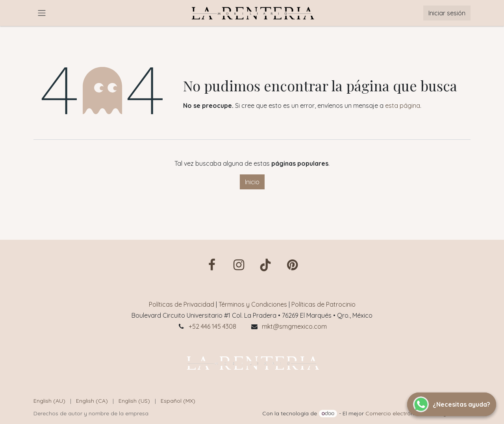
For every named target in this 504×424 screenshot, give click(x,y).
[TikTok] (265, 265)
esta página (403, 106)
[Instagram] (239, 265)
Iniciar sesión (447, 13)
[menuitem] (49, 401)
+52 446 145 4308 (212, 326)
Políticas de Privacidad (182, 304)
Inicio (252, 182)
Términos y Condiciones (253, 304)
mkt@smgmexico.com (294, 326)
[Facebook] (212, 265)
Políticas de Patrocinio (323, 304)
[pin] (292, 265)
